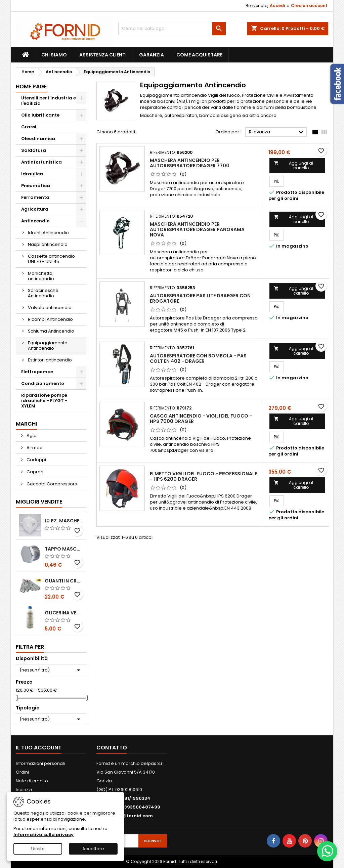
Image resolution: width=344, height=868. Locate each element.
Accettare (93, 849)
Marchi (26, 424)
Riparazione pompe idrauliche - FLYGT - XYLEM (44, 401)
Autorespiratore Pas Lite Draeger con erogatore (200, 298)
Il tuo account (39, 748)
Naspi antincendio (48, 244)
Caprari (34, 472)
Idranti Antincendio (48, 233)
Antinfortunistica (41, 162)
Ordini (22, 772)
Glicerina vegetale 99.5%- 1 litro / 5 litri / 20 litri (64, 613)
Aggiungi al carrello (293, 165)
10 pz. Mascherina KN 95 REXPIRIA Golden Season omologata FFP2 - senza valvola (64, 521)
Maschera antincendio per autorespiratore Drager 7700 (190, 163)
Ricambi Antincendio (50, 319)
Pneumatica (36, 186)
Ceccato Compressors (51, 484)
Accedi (277, 6)
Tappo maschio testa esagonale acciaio (64, 549)
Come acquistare (199, 55)
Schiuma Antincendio (51, 331)
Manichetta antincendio (41, 276)
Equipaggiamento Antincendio (48, 345)
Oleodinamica (38, 139)
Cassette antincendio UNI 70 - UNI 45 (51, 259)
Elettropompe (37, 372)
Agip (31, 436)
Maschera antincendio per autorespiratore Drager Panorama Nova (197, 229)
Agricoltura (35, 209)
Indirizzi (24, 790)
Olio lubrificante (40, 115)
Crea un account (309, 6)
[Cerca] (172, 29)
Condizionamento (43, 383)
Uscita (38, 849)
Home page (31, 86)
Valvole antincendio (50, 308)
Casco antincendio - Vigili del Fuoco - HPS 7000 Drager (201, 419)
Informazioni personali (40, 763)
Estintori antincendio (50, 360)
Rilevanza (277, 132)
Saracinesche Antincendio (43, 293)
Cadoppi (36, 460)
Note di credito (32, 781)
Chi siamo (54, 55)
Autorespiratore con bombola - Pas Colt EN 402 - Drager (198, 358)
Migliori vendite (39, 502)
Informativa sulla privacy (44, 835)
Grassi (29, 127)
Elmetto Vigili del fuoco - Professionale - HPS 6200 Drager (203, 476)
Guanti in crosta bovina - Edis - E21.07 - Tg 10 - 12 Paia (64, 581)
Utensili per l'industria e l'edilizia (49, 101)
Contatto (112, 748)
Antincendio (35, 221)
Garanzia (152, 55)
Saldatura (34, 150)
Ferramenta (35, 197)
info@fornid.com (133, 816)
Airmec (34, 448)
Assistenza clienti (103, 55)
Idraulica (32, 174)
